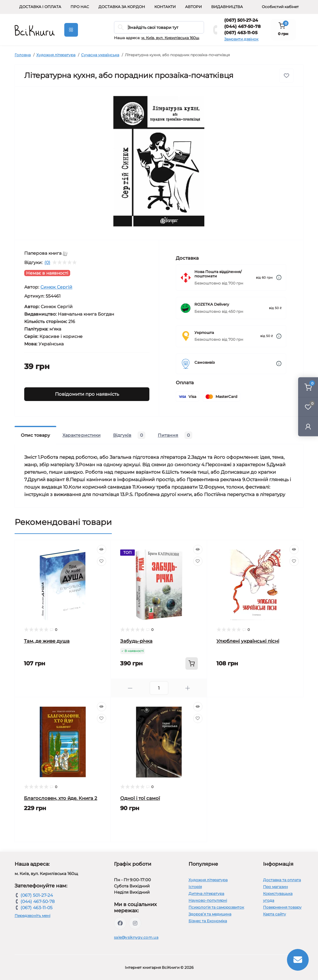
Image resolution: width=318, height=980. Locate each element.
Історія (195, 887)
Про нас (80, 7)
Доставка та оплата (282, 880)
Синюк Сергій (56, 287)
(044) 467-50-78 (242, 26)
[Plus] (188, 688)
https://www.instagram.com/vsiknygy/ (135, 923)
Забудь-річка (136, 641)
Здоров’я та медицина (210, 914)
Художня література (56, 55)
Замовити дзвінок (241, 39)
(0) (47, 262)
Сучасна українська (100, 55)
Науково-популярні (208, 900)
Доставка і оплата (40, 7)
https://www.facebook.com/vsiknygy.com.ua (120, 923)
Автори (193, 7)
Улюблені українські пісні (248, 641)
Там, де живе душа (47, 641)
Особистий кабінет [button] (280, 7)
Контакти (165, 7)
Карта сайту (275, 914)
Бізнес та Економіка (208, 921)
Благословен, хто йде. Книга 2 (61, 798)
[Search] (121, 27)
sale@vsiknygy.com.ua (136, 937)
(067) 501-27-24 (241, 20)
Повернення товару (282, 907)
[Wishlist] (102, 561)
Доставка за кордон (122, 7)
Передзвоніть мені (32, 916)
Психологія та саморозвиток (216, 907)
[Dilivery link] (279, 278)
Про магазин (275, 887)
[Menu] (71, 30)
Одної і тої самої (140, 798)
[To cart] (192, 663)
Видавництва (227, 7)
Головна (23, 55)
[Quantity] (159, 688)
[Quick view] (102, 549)
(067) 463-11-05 (241, 33)
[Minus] (130, 688)
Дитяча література (206, 893)
